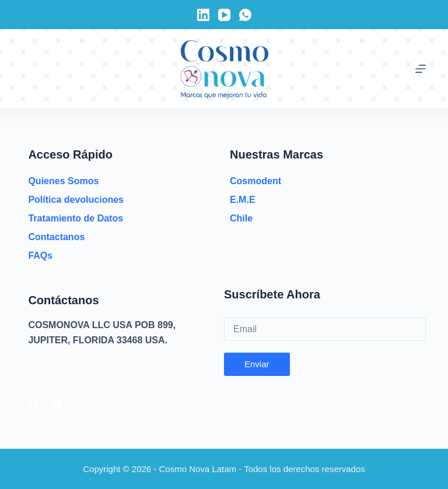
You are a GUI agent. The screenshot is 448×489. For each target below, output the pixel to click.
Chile (241, 218)
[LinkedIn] (203, 15)
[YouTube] (224, 15)
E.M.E (243, 200)
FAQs (40, 256)
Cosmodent (256, 181)
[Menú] (421, 69)
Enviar (257, 364)
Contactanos (56, 237)
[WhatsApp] (245, 15)
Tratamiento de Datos (76, 218)
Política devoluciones (76, 200)
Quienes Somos (63, 181)
